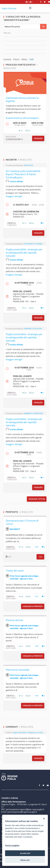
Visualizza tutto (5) (37, 499)
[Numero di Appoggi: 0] (37, 547)
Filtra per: (7, 33)
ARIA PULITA (28, 165)
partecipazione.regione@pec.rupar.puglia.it (25, 809)
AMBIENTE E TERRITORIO (33, 413)
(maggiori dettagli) (14, 196)
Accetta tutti (25, 853)
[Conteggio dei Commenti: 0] (42, 223)
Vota (41, 557)
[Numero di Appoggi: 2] (37, 596)
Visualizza (38, 138)
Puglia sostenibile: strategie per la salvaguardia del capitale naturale (29, 732)
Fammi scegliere (12, 846)
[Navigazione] (30, 8)
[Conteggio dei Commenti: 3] (42, 478)
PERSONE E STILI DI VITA (33, 329)
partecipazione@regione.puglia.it (22, 812)
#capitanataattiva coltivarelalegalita (22, 118)
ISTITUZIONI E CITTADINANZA (34, 244)
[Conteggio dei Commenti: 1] (43, 596)
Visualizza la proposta (34, 606)
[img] (30, 8)
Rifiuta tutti (25, 860)
